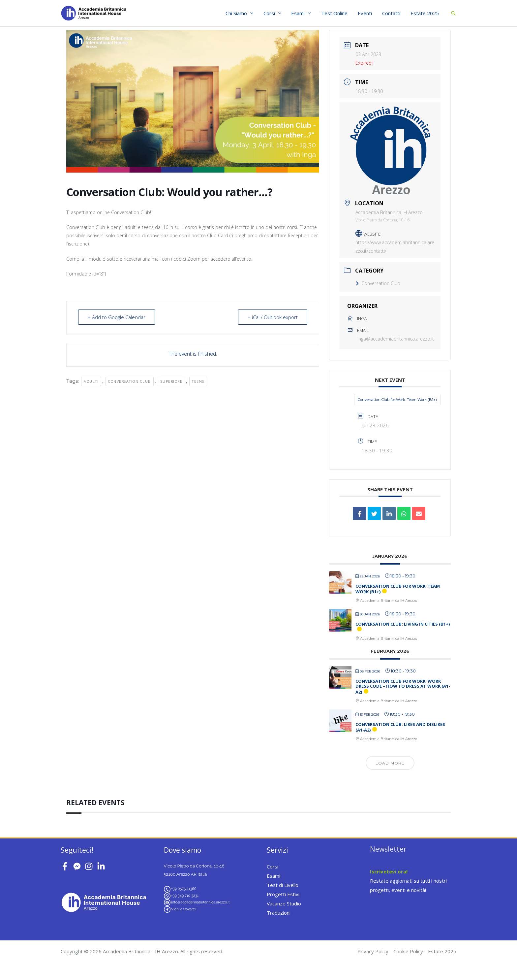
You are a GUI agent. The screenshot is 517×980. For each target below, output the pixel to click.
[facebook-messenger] (78, 866)
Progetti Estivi (283, 894)
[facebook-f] (66, 866)
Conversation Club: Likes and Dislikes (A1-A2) (400, 727)
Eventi (365, 13)
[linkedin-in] (102, 866)
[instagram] (90, 866)
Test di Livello (283, 885)
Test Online (335, 13)
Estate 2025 (425, 13)
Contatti (392, 13)
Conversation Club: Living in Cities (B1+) (403, 624)
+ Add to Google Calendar (117, 317)
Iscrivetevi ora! (389, 871)
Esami (299, 13)
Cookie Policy (408, 951)
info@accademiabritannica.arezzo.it (200, 902)
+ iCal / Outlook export (273, 317)
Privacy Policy (373, 951)
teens (198, 381)
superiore (172, 381)
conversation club (130, 381)
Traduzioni (279, 913)
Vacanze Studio (284, 903)
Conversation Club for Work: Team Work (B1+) (397, 400)
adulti (91, 381)
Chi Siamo (238, 13)
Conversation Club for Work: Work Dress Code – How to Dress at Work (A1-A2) (403, 686)
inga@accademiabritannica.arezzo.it (396, 339)
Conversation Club (378, 283)
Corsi (271, 13)
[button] (453, 13)
